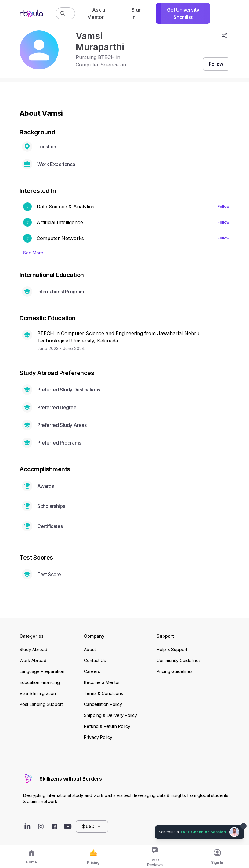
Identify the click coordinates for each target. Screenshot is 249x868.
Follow (224, 206)
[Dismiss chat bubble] (244, 826)
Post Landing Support (41, 704)
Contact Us (95, 660)
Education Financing (40, 682)
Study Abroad (33, 649)
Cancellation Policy (103, 704)
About (90, 649)
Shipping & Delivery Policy (110, 715)
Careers (92, 671)
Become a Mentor (102, 682)
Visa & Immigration (38, 693)
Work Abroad (33, 660)
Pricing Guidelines (175, 671)
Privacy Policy (98, 737)
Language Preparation (42, 671)
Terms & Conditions (103, 693)
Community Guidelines (179, 660)
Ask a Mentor (96, 13)
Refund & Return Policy (107, 726)
